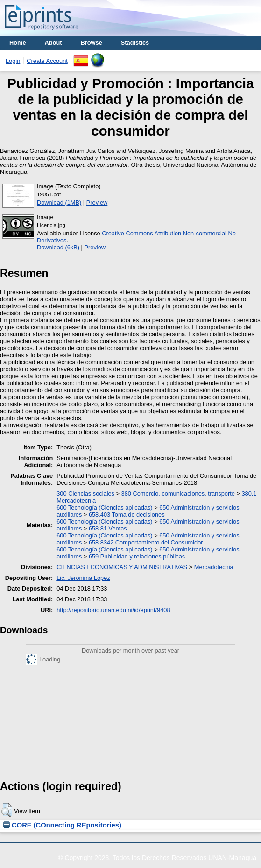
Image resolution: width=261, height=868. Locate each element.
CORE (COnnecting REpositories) (62, 825)
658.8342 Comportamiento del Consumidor (146, 542)
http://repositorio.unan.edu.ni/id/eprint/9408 (113, 610)
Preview (97, 203)
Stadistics (135, 43)
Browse (92, 43)
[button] (7, 810)
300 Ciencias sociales (85, 493)
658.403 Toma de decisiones (127, 514)
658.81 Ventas (108, 528)
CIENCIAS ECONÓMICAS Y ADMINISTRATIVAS (122, 567)
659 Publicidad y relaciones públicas (137, 556)
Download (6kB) (58, 247)
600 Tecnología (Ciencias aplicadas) (104, 507)
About (53, 43)
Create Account (47, 61)
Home (18, 43)
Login (13, 61)
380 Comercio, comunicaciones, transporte (178, 493)
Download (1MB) (59, 203)
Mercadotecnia (214, 567)
